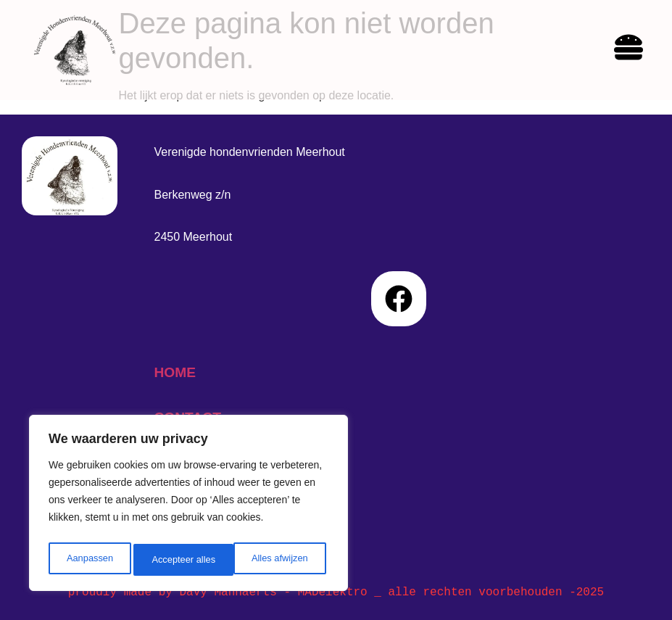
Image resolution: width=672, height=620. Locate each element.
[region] (188, 506)
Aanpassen (88, 560)
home (175, 372)
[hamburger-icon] (629, 50)
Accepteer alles (279, 560)
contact (187, 417)
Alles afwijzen (179, 560)
